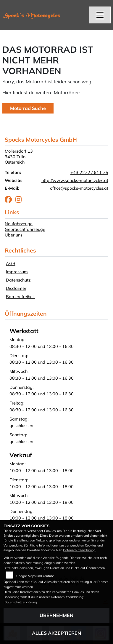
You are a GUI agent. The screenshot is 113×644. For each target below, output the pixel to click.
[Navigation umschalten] (100, 15)
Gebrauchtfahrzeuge (25, 229)
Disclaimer (16, 288)
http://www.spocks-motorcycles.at (75, 180)
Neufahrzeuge (19, 224)
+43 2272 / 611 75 (89, 172)
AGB (11, 263)
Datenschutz (18, 280)
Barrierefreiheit (20, 297)
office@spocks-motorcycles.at (79, 188)
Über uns (14, 235)
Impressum (17, 272)
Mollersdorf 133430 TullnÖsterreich (19, 157)
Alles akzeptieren (56, 633)
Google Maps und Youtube (35, 576)
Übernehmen (56, 615)
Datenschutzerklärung (79, 550)
